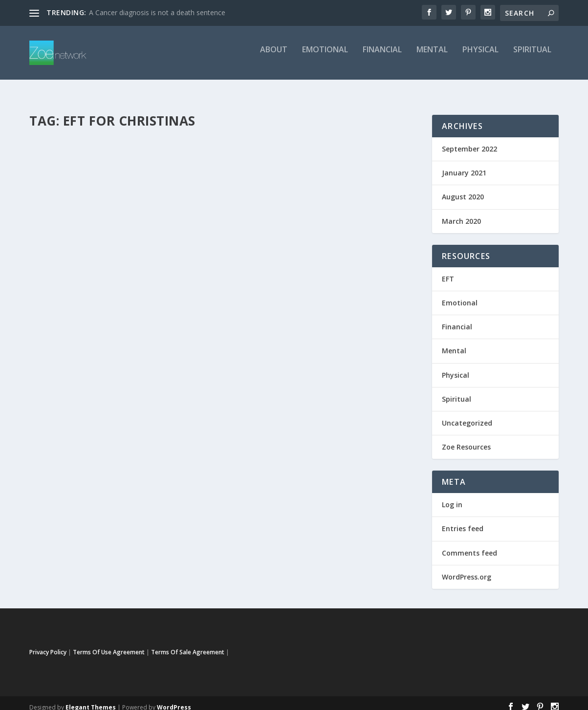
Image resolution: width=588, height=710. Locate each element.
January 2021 (464, 164)
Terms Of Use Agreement (109, 643)
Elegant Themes (91, 699)
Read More (65, 335)
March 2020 (461, 212)
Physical (480, 57)
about (274, 57)
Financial (382, 57)
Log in (452, 496)
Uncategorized (60, 285)
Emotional (325, 57)
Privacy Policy (48, 643)
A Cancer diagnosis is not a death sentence (157, 12)
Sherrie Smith (65, 274)
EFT (137, 274)
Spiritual (532, 57)
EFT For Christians (81, 259)
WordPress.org (467, 568)
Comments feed (469, 544)
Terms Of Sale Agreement (188, 643)
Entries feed (463, 520)
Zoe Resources (466, 438)
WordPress (174, 699)
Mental (432, 57)
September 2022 (469, 140)
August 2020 (463, 188)
